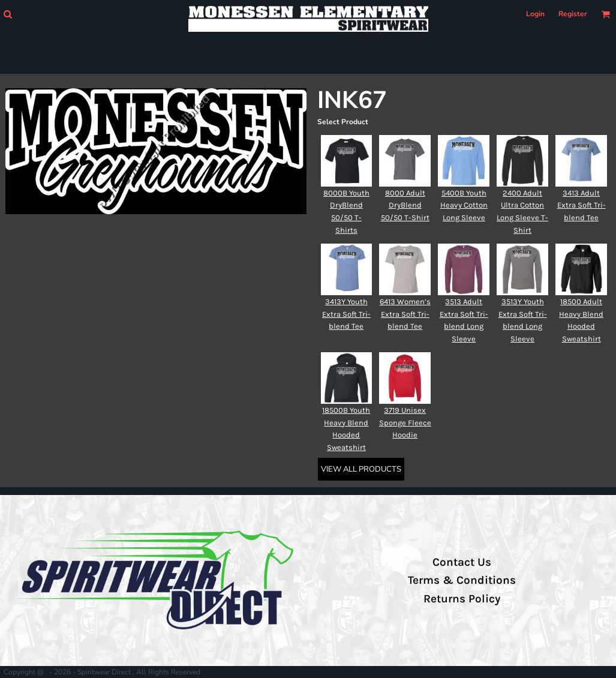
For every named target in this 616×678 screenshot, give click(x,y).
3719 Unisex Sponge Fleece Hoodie (405, 423)
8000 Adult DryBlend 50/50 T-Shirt (405, 205)
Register (573, 14)
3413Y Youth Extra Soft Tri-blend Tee (346, 314)
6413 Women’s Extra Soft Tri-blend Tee (405, 314)
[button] (7, 14)
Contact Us (462, 562)
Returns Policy (462, 599)
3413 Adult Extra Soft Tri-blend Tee (582, 205)
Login (535, 14)
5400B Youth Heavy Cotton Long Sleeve (464, 205)
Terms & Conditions (462, 580)
